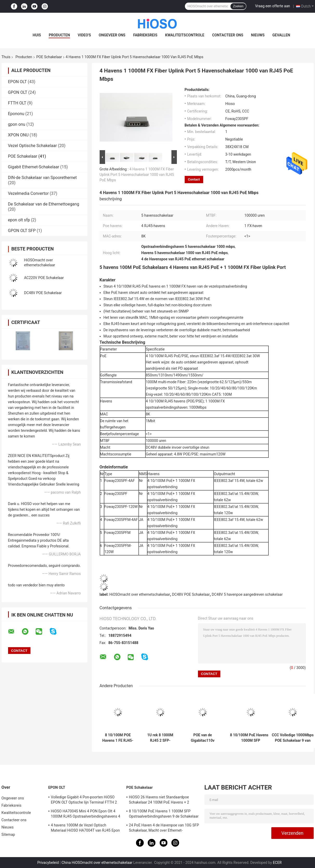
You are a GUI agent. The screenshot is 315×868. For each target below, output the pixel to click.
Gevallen (281, 35)
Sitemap (8, 834)
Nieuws (258, 35)
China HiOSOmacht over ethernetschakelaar (97, 863)
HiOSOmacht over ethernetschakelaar (140, 594)
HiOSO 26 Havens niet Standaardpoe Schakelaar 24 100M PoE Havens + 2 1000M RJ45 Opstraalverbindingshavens (162, 800)
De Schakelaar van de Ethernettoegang (44, 204)
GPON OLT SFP (22, 231)
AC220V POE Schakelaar (44, 278)
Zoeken (238, 6)
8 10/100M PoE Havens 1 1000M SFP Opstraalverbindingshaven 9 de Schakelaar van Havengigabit (251, 738)
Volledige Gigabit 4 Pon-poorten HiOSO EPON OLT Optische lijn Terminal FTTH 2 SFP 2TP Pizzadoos (84, 800)
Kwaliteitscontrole (185, 35)
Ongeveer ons (112, 35)
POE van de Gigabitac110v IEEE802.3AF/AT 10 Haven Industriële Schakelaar (202, 738)
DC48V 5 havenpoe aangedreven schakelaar (247, 594)
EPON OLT (17, 82)
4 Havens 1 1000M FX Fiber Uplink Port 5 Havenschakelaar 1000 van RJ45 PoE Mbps (137, 175)
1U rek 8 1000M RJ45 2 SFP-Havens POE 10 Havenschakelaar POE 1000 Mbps (160, 738)
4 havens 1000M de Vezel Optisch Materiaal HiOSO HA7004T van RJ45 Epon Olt (85, 829)
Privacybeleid (48, 863)
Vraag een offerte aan (273, 6)
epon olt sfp (19, 220)
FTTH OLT (17, 103)
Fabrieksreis (145, 35)
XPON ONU (18, 135)
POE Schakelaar (49, 57)
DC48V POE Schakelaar (43, 293)
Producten (59, 35)
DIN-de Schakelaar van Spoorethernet (43, 178)
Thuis (6, 57)
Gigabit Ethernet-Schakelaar (34, 167)
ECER (277, 863)
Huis (37, 35)
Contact (194, 179)
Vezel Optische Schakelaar (33, 146)
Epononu (16, 114)
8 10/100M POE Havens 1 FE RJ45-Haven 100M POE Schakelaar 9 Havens (118, 738)
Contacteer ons (228, 35)
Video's (84, 35)
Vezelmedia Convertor (28, 193)
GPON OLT (18, 92)
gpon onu (17, 124)
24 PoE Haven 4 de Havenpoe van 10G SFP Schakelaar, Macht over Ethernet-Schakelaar (164, 829)
